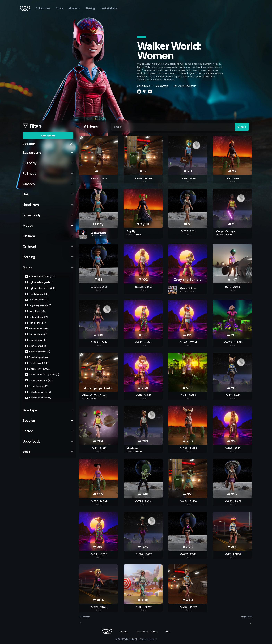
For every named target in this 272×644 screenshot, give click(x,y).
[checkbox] (27, 276)
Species (48, 421)
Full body (48, 163)
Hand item (48, 205)
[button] (107, 631)
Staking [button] (90, 8)
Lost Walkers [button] (109, 8)
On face (48, 236)
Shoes (48, 267)
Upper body (48, 441)
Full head (48, 173)
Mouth (48, 226)
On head (48, 246)
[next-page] (250, 623)
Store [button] (59, 8)
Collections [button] (43, 8)
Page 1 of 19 (247, 617)
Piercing (48, 257)
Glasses (48, 184)
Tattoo (48, 431)
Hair (48, 194)
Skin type (48, 410)
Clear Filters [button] (48, 136)
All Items (91, 126)
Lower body (48, 215)
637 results (84, 617)
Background (48, 153)
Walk (48, 452)
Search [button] (242, 127)
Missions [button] (74, 8)
